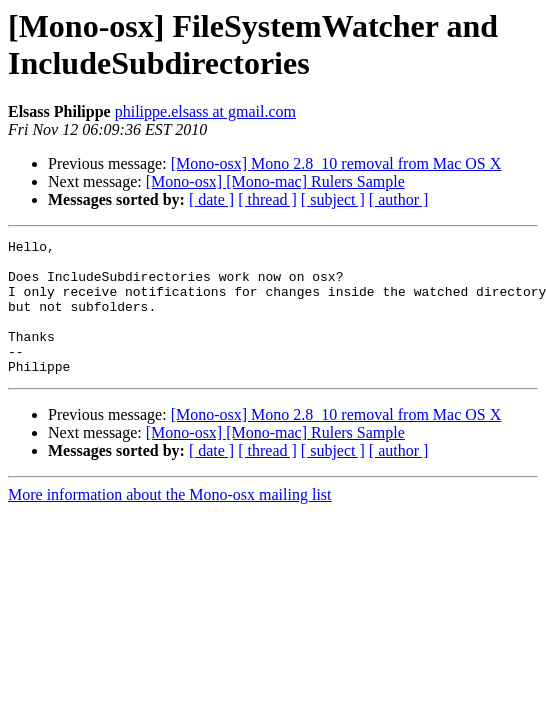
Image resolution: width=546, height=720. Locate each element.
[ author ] (399, 199)
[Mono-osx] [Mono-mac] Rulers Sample (275, 181)
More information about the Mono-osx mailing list (170, 521)
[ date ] (211, 199)
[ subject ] (333, 199)
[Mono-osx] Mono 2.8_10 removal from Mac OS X (336, 163)
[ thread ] (267, 199)
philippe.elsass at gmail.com (205, 111)
